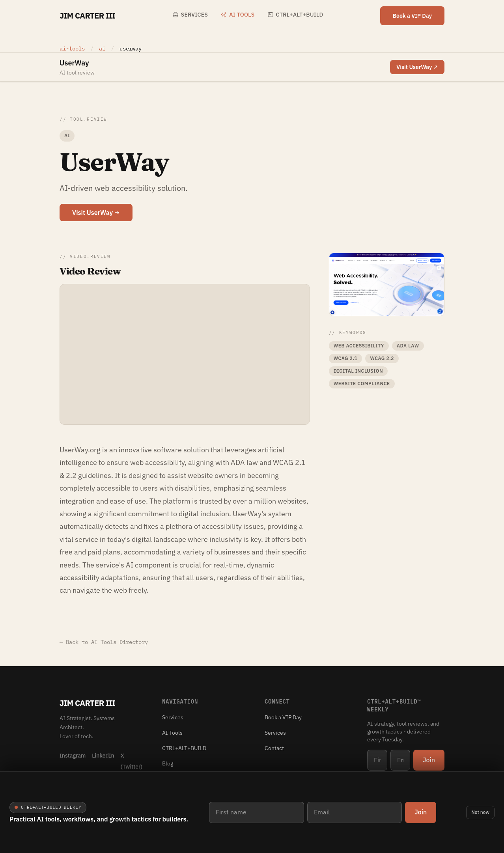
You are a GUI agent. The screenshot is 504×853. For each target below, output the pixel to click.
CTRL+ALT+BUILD (295, 15)
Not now (480, 812)
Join (421, 812)
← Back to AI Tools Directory (104, 642)
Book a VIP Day (412, 16)
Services (190, 15)
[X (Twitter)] (132, 761)
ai (104, 49)
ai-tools (72, 49)
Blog (168, 763)
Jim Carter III (87, 16)
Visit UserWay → (96, 213)
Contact (274, 748)
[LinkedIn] (103, 761)
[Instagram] (73, 761)
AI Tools (237, 15)
